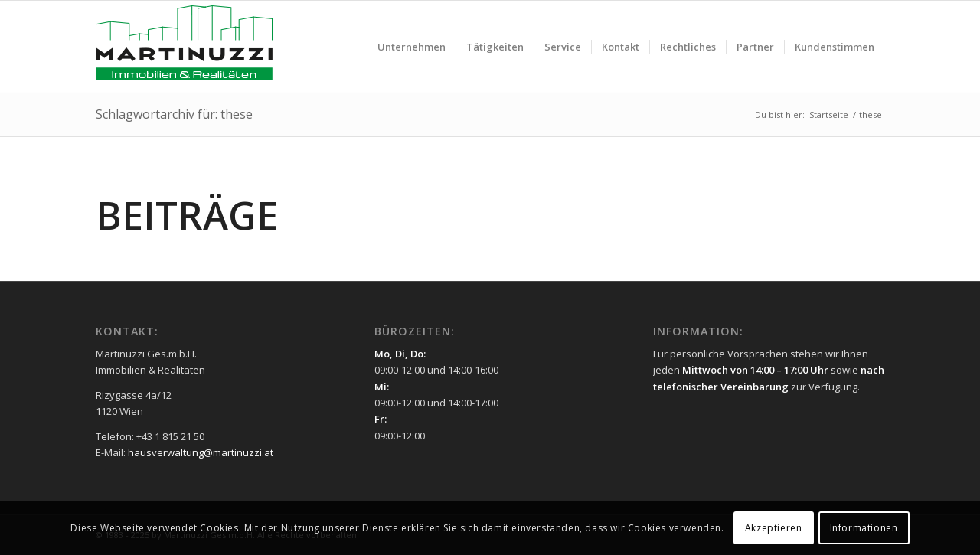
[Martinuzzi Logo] (184, 47)
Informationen (864, 528)
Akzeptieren (774, 528)
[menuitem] (412, 47)
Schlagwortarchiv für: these (174, 114)
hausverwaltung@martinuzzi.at (201, 452)
